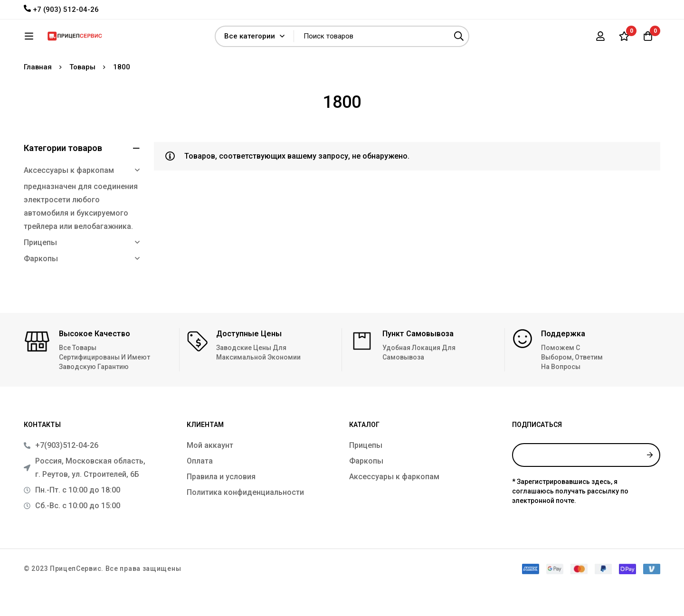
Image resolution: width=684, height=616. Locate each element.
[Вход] (600, 39)
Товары (82, 95)
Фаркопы (41, 287)
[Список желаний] (624, 39)
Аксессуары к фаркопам (69, 198)
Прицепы (40, 270)
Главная (38, 95)
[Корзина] (648, 39)
